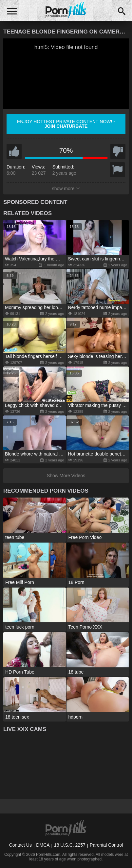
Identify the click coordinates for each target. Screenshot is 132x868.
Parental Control (106, 845)
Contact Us (20, 845)
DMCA (43, 845)
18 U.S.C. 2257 (70, 845)
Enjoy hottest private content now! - (66, 124)
